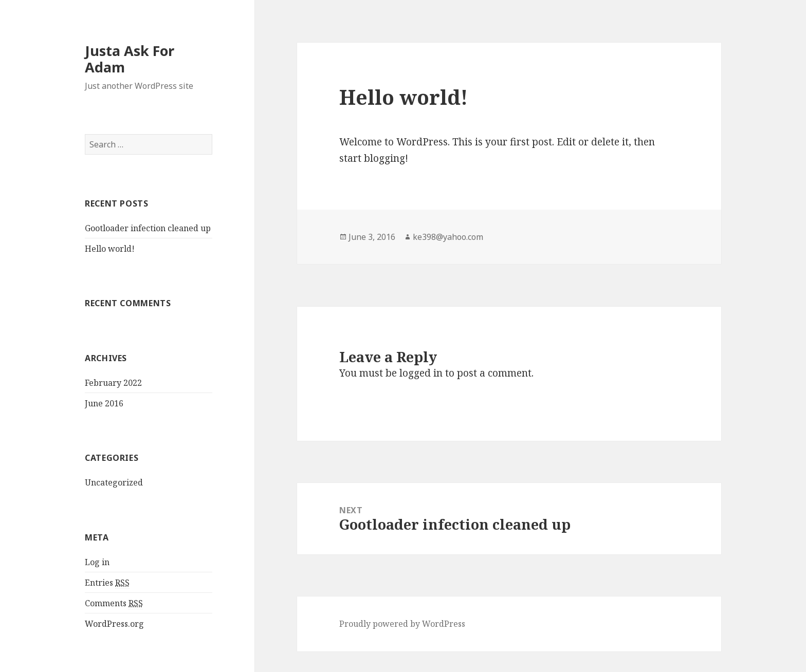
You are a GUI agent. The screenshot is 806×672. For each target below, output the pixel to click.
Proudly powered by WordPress (402, 624)
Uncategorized (114, 482)
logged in (421, 373)
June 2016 (104, 403)
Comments (114, 603)
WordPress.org (114, 624)
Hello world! (110, 249)
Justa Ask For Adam (130, 59)
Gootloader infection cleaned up (148, 228)
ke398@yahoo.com (448, 237)
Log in (97, 562)
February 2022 (113, 383)
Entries (107, 583)
